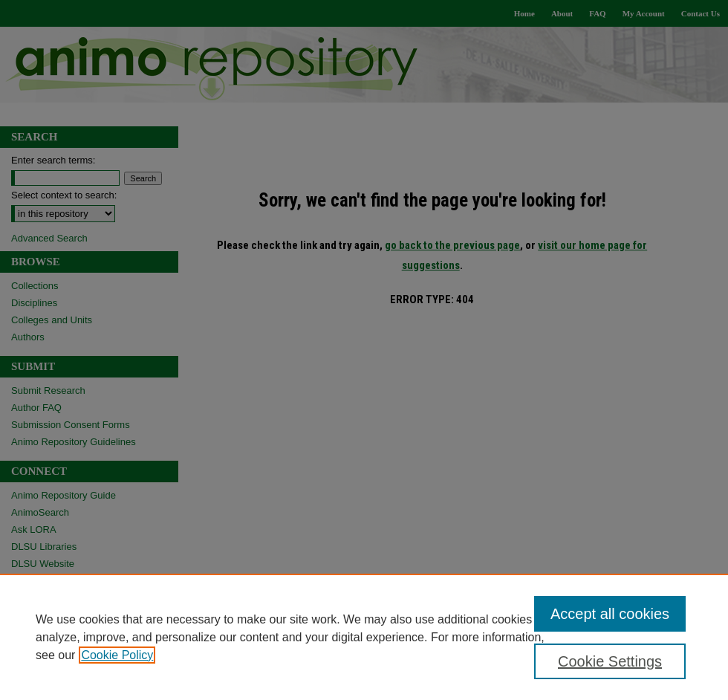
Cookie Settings (610, 661)
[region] (364, 637)
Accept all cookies (610, 614)
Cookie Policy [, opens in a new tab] (117, 655)
